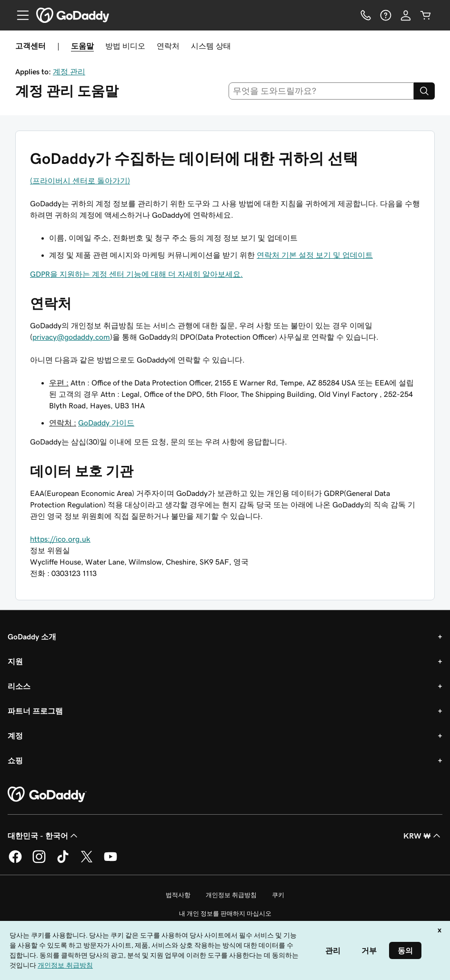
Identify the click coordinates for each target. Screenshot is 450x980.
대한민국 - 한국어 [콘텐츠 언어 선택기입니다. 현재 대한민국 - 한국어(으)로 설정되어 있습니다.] (44, 836)
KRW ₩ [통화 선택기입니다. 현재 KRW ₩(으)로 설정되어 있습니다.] (423, 836)
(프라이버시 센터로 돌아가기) (80, 181)
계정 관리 (69, 71)
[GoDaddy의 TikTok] (63, 861)
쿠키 (278, 895)
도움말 (82, 46)
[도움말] (386, 15)
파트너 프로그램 (35, 711)
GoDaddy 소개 (32, 636)
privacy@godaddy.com (71, 337)
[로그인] (406, 15)
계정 (15, 736)
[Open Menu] (19, 15)
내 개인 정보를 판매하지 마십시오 (225, 914)
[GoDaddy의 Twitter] (87, 861)
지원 (15, 661)
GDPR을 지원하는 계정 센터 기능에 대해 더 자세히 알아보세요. (136, 274)
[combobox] (321, 91)
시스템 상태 (211, 46)
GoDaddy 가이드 (106, 423)
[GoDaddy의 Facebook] (15, 861)
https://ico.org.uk (60, 539)
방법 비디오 (125, 46)
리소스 (19, 686)
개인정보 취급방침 (231, 895)
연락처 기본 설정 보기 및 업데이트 (315, 255)
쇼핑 (15, 760)
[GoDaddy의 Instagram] (39, 861)
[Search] (424, 91)
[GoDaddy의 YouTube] (110, 861)
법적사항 (178, 895)
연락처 (168, 46)
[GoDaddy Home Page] (47, 795)
